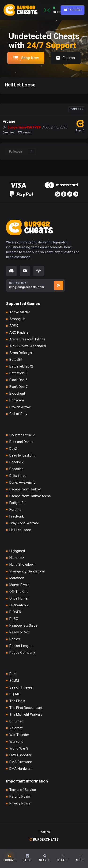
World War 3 (19, 748)
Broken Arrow (20, 407)
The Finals (17, 701)
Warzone (16, 742)
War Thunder (19, 735)
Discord (73, 10)
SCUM (14, 681)
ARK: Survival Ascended (28, 346)
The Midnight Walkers (26, 715)
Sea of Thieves (21, 688)
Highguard (17, 551)
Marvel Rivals (19, 585)
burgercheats (44, 839)
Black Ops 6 (18, 380)
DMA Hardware (21, 769)
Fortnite (15, 510)
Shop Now (26, 58)
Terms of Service (23, 790)
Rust (13, 674)
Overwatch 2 (19, 605)
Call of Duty (18, 414)
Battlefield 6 (18, 373)
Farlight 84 (17, 503)
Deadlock (16, 462)
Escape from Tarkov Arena (30, 496)
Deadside (16, 469)
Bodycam (17, 400)
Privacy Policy (20, 803)
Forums (66, 58)
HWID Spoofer (20, 755)
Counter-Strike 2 (22, 435)
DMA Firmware (21, 762)
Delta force (18, 476)
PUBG (14, 619)
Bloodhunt (17, 394)
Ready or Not (19, 632)
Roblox (15, 639)
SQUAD (15, 694)
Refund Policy (20, 797)
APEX (14, 326)
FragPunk (17, 516)
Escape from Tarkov (25, 489)
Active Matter (20, 312)
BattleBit (16, 360)
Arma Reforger (21, 353)
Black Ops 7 (18, 387)
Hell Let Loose (21, 530)
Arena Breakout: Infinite (27, 339)
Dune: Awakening (22, 483)
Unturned (16, 721)
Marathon (17, 578)
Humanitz (17, 558)
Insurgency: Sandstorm (27, 571)
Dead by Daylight (22, 455)
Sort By (77, 109)
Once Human (19, 598)
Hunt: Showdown (22, 565)
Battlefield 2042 (21, 366)
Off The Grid (19, 592)
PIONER (15, 612)
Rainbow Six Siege (23, 626)
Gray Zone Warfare (24, 523)
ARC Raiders (19, 333)
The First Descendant (26, 708)
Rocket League (21, 646)
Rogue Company (22, 653)
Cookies (44, 832)
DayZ (13, 449)
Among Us (17, 319)
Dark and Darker (21, 442)
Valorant (16, 728)
